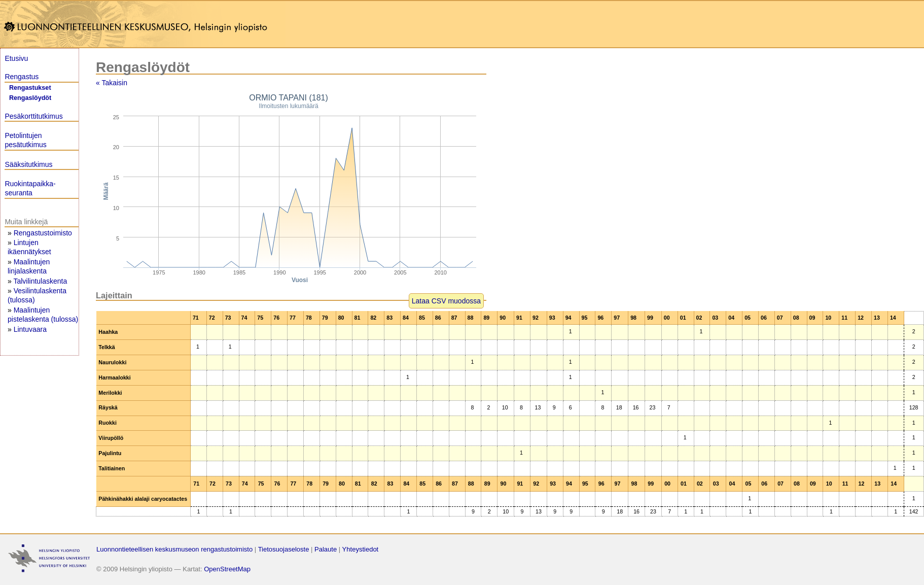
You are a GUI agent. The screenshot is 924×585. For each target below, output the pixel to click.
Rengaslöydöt (30, 98)
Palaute (326, 549)
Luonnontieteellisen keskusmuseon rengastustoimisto (174, 549)
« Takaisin (112, 83)
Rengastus (22, 77)
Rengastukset (30, 88)
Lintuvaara (30, 329)
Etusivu (16, 58)
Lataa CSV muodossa (446, 301)
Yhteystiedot (361, 549)
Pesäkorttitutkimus (33, 116)
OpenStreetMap (227, 569)
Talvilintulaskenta (40, 281)
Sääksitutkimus (28, 164)
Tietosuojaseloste (284, 549)
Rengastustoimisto (43, 233)
